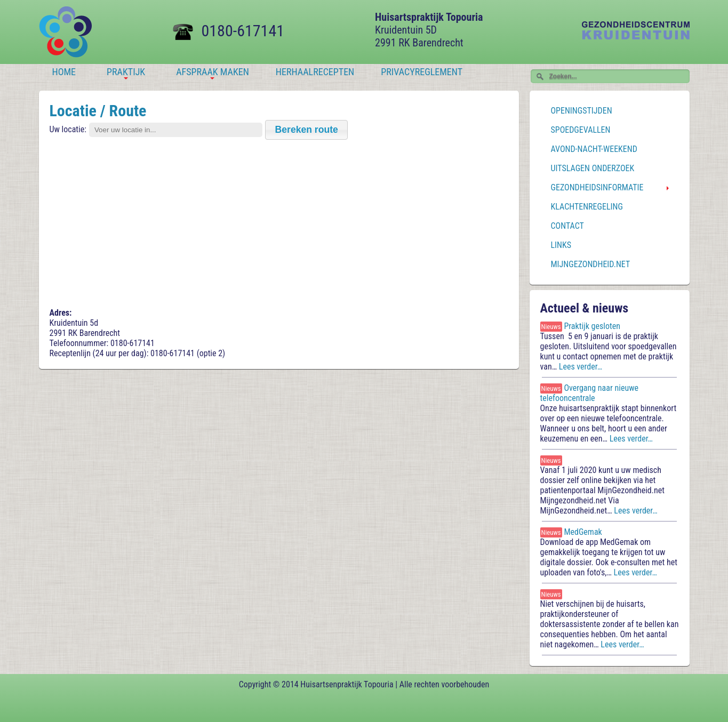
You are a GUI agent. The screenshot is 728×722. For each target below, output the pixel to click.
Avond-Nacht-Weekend (594, 149)
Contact (567, 226)
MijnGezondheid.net (591, 264)
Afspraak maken (213, 73)
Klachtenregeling (587, 207)
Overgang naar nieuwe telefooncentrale (590, 393)
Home (64, 72)
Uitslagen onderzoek (593, 168)
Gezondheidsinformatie (597, 187)
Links (561, 245)
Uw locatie (67, 129)
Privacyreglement (422, 72)
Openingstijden (582, 111)
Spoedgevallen (581, 130)
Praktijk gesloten (592, 326)
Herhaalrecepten (315, 72)
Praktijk (126, 73)
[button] (307, 130)
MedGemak (583, 532)
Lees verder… (582, 367)
